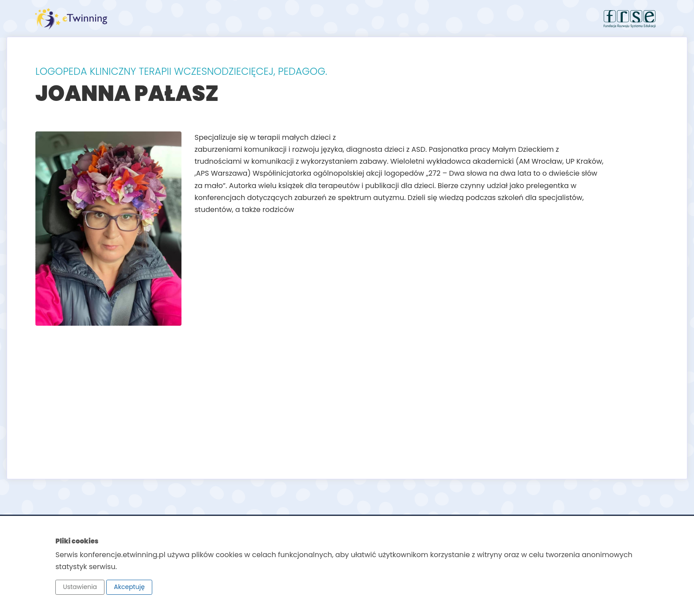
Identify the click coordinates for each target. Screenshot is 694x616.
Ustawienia (80, 587)
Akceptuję (129, 587)
